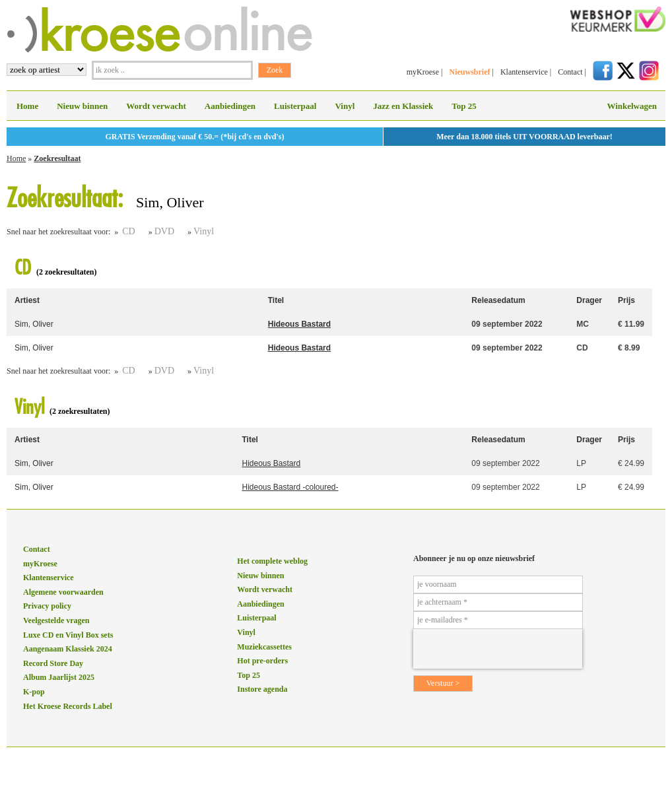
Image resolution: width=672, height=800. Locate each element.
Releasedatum (498, 300)
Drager (589, 300)
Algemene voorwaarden (63, 592)
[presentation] (498, 649)
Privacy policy (47, 606)
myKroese (423, 72)
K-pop (34, 692)
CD (128, 231)
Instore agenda (262, 689)
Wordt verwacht (156, 106)
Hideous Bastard (299, 324)
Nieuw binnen (82, 106)
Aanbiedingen (230, 106)
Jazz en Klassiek (403, 106)
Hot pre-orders (262, 661)
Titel (276, 300)
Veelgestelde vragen (56, 620)
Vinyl (345, 106)
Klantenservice (524, 72)
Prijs (626, 300)
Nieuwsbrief (469, 72)
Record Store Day (53, 663)
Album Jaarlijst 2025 (59, 677)
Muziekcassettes (264, 647)
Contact (570, 72)
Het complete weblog (272, 561)
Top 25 (464, 106)
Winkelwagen (632, 106)
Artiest (27, 300)
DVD (164, 231)
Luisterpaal (295, 106)
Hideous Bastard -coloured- (290, 487)
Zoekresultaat (57, 158)
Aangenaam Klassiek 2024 (68, 649)
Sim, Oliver (34, 324)
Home (27, 106)
